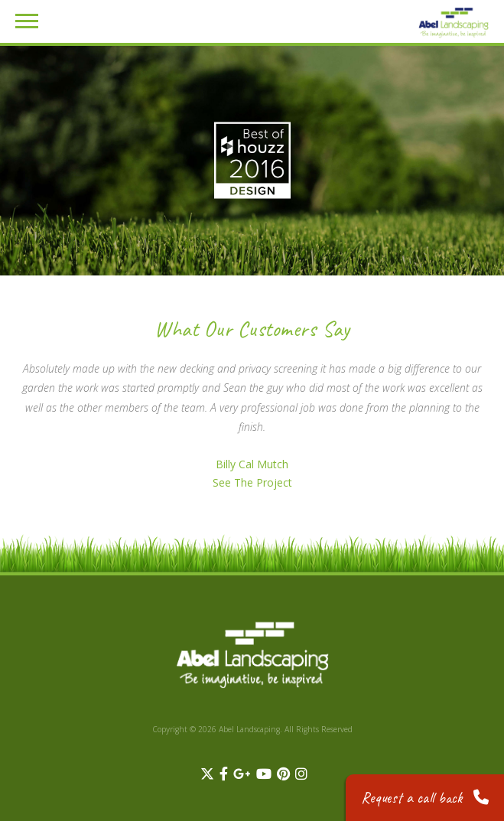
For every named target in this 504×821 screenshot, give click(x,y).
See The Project (252, 483)
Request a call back (425, 798)
